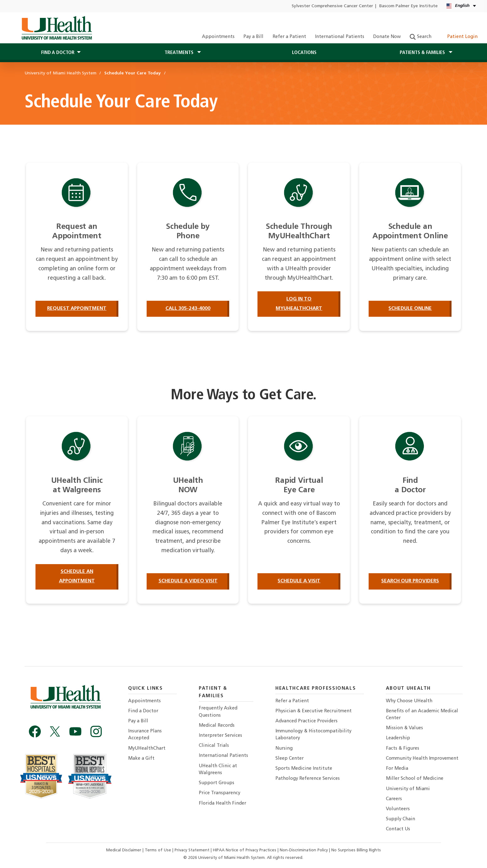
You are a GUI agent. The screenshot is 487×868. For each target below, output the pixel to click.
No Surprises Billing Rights (356, 850)
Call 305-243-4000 (188, 309)
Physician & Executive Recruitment (314, 711)
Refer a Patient (289, 37)
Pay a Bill (253, 37)
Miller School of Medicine (415, 779)
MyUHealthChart (147, 749)
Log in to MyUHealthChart (299, 304)
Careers (394, 799)
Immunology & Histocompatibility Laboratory (313, 735)
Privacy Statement (193, 850)
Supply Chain (400, 819)
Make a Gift (141, 759)
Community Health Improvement (422, 759)
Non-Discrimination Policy (304, 850)
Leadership (398, 738)
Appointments (218, 37)
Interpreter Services (220, 736)
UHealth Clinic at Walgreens (218, 770)
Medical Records (217, 726)
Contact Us (398, 829)
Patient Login (459, 37)
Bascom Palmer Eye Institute (409, 6)
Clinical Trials (214, 746)
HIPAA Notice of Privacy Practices (245, 850)
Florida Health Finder (222, 803)
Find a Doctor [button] (58, 53)
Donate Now (387, 37)
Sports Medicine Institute (304, 769)
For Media (397, 769)
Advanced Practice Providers (306, 721)
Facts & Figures (403, 749)
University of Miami (408, 789)
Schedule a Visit (299, 581)
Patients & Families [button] (423, 53)
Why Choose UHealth (409, 701)
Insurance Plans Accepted (145, 735)
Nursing (284, 749)
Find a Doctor (143, 711)
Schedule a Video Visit (188, 581)
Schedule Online (410, 309)
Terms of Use (159, 850)
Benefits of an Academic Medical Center (422, 715)
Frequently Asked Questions (218, 712)
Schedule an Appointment (77, 576)
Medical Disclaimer (124, 850)
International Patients (340, 37)
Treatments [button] (180, 53)
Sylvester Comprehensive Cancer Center (332, 6)
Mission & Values (404, 728)
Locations (304, 53)
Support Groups (216, 783)
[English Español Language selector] (462, 6)
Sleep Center (289, 759)
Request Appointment (77, 309)
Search (421, 37)
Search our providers (410, 581)
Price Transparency (219, 793)
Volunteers (398, 809)
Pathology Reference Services (308, 779)
